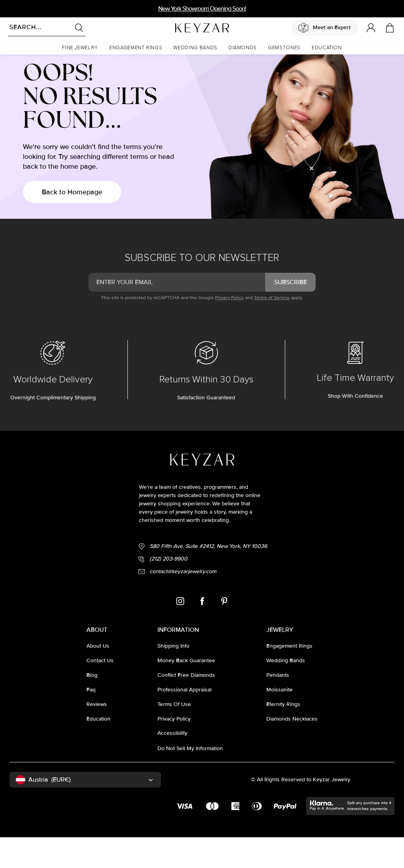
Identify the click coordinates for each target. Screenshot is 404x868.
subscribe (291, 313)
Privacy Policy (229, 329)
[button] (80, 48)
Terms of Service (272, 329)
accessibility (172, 764)
